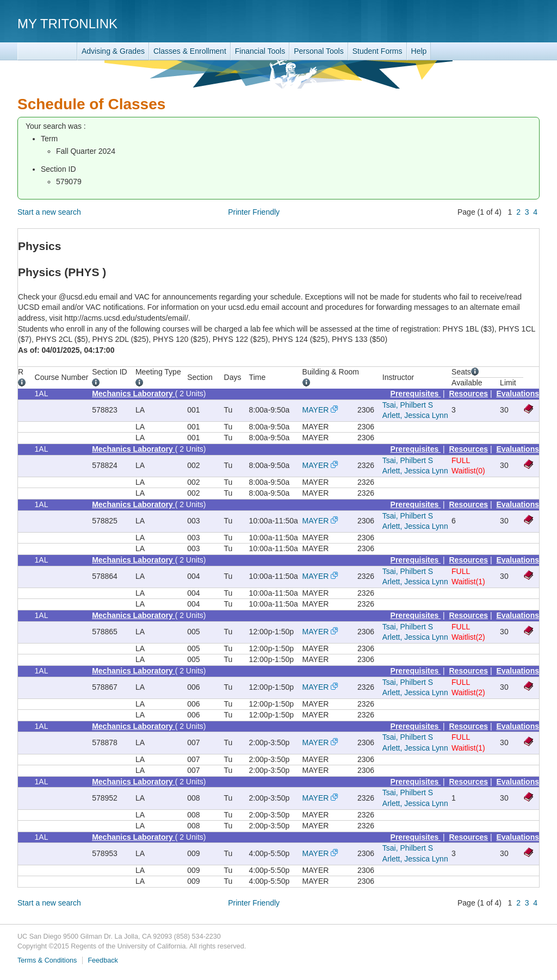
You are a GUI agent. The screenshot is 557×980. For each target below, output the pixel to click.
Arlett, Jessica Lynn (415, 415)
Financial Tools (260, 51)
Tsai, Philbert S (408, 405)
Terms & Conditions (47, 960)
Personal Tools (319, 51)
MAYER (316, 410)
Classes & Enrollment (190, 51)
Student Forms (377, 51)
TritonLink (47, 51)
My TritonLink (67, 24)
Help (419, 51)
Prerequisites (416, 394)
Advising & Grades (113, 51)
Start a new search (49, 212)
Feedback (103, 960)
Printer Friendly (254, 212)
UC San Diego (477, 23)
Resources (469, 394)
